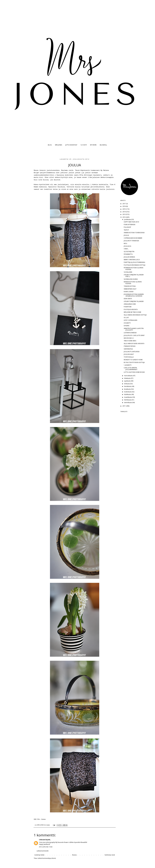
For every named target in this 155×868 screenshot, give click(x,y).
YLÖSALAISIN (128, 272)
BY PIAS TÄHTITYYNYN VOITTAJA (134, 362)
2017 (124, 204)
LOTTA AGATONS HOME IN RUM (134, 372)
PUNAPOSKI (128, 307)
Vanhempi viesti (110, 855)
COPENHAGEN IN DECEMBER (133, 238)
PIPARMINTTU (128, 254)
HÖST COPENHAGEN (130, 320)
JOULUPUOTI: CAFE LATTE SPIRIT (134, 335)
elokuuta (127, 384)
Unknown (42, 840)
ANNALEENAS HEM (130, 304)
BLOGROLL (103, 145)
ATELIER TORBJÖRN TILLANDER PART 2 (134, 276)
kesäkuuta (128, 389)
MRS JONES (59, 145)
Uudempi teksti (39, 855)
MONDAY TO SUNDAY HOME (133, 360)
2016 (124, 206)
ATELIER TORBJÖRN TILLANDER (134, 301)
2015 (124, 209)
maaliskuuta (128, 397)
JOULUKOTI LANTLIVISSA (132, 352)
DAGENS (126, 326)
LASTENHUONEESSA (130, 333)
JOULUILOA (127, 246)
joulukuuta (128, 219)
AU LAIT (126, 318)
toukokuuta (128, 392)
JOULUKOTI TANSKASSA (131, 241)
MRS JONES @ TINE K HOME (132, 312)
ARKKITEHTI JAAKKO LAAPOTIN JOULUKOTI (134, 329)
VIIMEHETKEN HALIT (130, 289)
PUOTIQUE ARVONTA (131, 309)
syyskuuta (127, 381)
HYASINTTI (127, 323)
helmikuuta (128, 400)
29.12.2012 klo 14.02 (46, 847)
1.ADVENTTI (128, 365)
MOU (125, 243)
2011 (124, 406)
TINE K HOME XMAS (130, 341)
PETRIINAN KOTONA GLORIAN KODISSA (133, 269)
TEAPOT (126, 230)
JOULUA (126, 235)
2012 (124, 217)
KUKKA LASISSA (129, 292)
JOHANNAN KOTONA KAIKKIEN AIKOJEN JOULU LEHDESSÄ (134, 295)
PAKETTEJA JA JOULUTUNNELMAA (134, 262)
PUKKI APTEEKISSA (130, 225)
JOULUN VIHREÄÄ (129, 257)
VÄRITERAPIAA (128, 349)
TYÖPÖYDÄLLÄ (129, 357)
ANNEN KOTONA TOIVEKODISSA (134, 233)
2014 (124, 212)
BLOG (50, 145)
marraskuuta (128, 376)
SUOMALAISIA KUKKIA (131, 279)
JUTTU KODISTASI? (71, 145)
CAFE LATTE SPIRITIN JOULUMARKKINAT (131, 369)
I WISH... (126, 249)
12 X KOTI (84, 145)
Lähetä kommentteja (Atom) (47, 858)
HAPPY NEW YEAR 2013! (131, 222)
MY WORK (93, 145)
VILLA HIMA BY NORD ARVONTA (134, 344)
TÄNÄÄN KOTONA (130, 286)
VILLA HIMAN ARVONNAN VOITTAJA (135, 315)
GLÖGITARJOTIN (129, 252)
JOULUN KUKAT (129, 354)
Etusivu (74, 855)
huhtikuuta (128, 394)
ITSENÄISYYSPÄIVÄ (130, 346)
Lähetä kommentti (43, 851)
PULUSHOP (127, 227)
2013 (124, 214)
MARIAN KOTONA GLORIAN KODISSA (133, 283)
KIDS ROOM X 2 (129, 338)
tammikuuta (128, 402)
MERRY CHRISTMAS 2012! (132, 260)
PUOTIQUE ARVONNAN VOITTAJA (135, 265)
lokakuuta (127, 378)
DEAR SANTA (128, 299)
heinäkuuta (128, 386)
